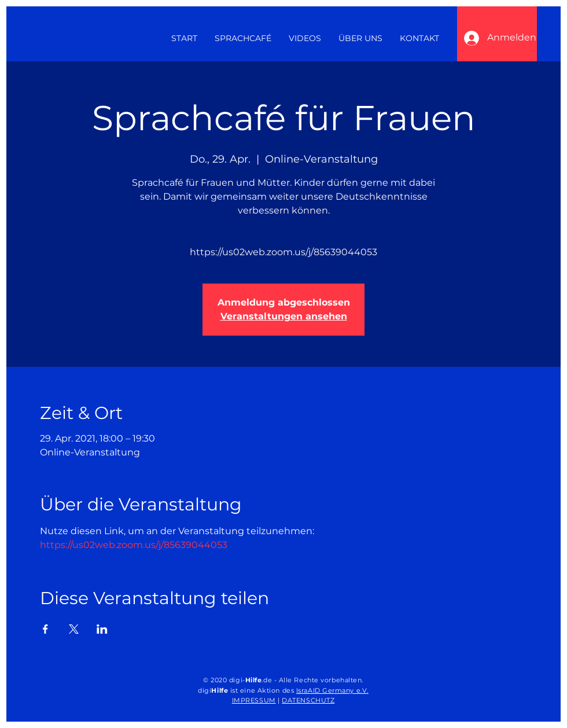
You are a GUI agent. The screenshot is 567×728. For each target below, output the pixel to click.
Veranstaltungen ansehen (284, 316)
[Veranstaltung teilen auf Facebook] (45, 629)
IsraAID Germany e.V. (332, 690)
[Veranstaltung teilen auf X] (74, 629)
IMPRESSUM (254, 700)
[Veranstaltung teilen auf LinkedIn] (102, 629)
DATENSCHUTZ (308, 700)
